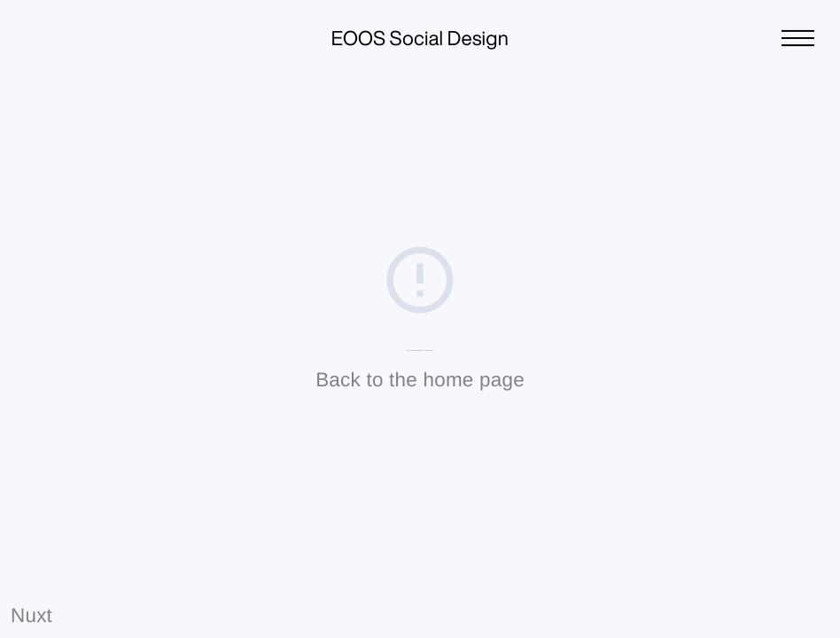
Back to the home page (420, 380)
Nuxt (31, 615)
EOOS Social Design (420, 39)
